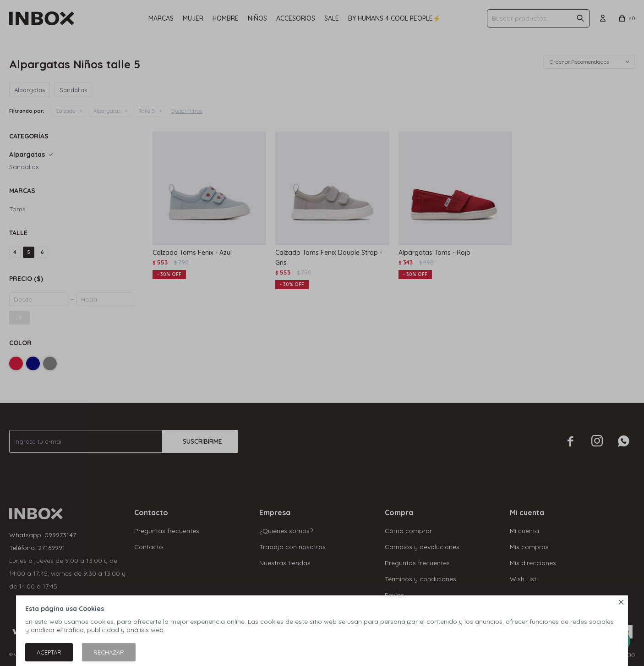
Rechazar (109, 652)
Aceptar (49, 652)
